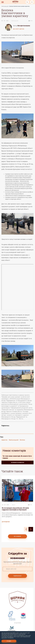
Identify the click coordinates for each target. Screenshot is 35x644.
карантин (4, 440)
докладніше (6, 522)
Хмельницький (5, 6)
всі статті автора (19, 29)
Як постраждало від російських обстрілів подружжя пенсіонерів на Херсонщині (15, 509)
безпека (22, 440)
